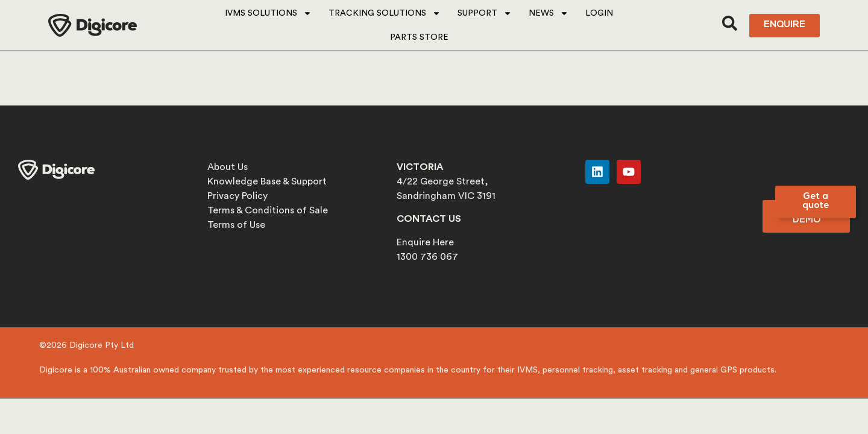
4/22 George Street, (442, 181)
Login (599, 13)
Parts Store (419, 37)
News (549, 13)
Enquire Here (425, 242)
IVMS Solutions (268, 13)
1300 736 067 (427, 257)
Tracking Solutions (385, 13)
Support (485, 13)
